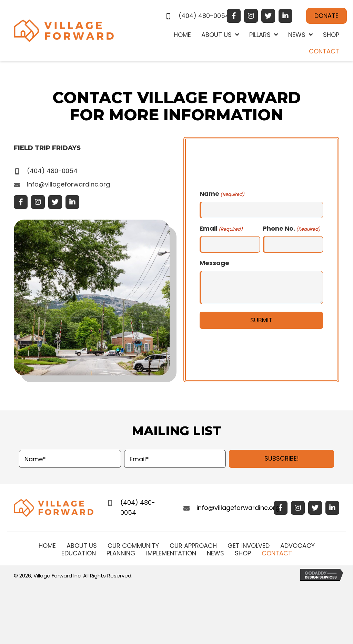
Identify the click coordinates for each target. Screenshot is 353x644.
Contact (277, 553)
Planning (121, 553)
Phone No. (291, 229)
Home (47, 546)
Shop (243, 553)
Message (214, 263)
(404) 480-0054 (204, 16)
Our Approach (193, 546)
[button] (234, 16)
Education (79, 553)
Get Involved (249, 546)
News (215, 553)
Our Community (133, 546)
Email (221, 229)
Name (222, 194)
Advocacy (297, 546)
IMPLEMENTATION (171, 553)
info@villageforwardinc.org (68, 184)
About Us (82, 546)
